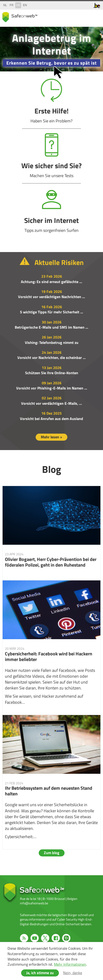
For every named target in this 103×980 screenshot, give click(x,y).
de (18, 5)
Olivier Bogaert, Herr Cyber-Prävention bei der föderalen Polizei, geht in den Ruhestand (51, 533)
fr (11, 5)
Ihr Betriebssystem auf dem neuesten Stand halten (51, 782)
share (77, 16)
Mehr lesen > (51, 437)
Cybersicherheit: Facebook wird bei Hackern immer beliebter (51, 647)
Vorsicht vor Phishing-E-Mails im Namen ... (52, 388)
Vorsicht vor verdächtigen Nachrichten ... (51, 297)
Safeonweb (20, 17)
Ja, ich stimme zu (40, 973)
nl (5, 5)
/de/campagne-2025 (51, 49)
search (87, 16)
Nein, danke (73, 973)
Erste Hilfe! (51, 101)
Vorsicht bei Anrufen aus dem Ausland (51, 419)
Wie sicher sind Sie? (51, 156)
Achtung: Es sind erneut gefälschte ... (51, 282)
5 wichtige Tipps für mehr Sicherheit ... (51, 312)
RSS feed (24, 938)
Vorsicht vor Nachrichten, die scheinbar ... (51, 358)
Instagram (66, 938)
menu (96, 16)
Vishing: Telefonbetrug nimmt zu (52, 342)
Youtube (35, 938)
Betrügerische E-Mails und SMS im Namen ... (51, 327)
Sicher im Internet (51, 211)
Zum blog (52, 853)
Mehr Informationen (70, 964)
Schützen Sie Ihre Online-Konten (52, 373)
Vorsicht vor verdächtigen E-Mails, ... (51, 403)
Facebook (56, 938)
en (25, 5)
